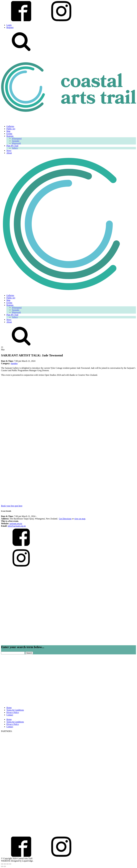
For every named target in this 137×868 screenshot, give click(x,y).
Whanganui (17, 138)
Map (8, 131)
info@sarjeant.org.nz (17, 526)
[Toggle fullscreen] (5, 864)
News (9, 150)
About (9, 153)
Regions (10, 136)
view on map (80, 519)
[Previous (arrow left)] (2, 866)
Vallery (15, 148)
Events (9, 134)
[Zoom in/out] (2, 864)
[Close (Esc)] (10, 864)
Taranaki (16, 141)
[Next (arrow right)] (5, 866)
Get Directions (65, 519)
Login (9, 25)
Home (9, 708)
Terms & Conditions (15, 710)
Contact (10, 715)
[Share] (7, 864)
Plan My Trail (12, 146)
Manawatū (16, 143)
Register (10, 27)
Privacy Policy (13, 712)
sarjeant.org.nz (16, 523)
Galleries (10, 126)
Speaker (14, 363)
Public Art (11, 129)
